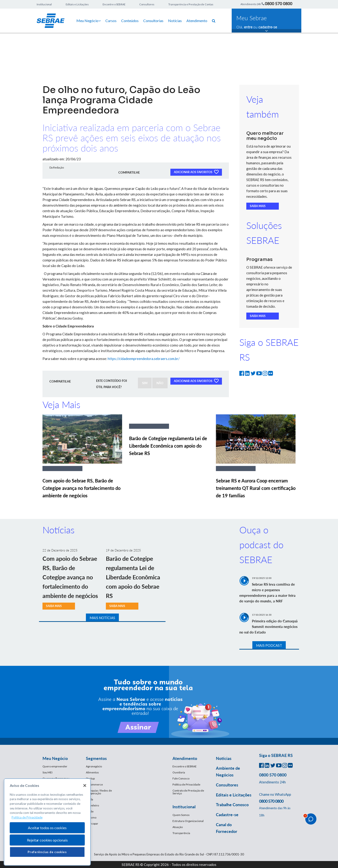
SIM (145, 383)
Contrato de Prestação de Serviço (188, 792)
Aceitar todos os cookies (47, 828)
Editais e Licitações (77, 4)
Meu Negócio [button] (55, 758)
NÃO (160, 383)
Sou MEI (47, 772)
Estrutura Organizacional (188, 821)
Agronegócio (94, 766)
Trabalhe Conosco (232, 805)
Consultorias (153, 21)
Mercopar (92, 823)
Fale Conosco (181, 778)
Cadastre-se (227, 815)
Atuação (178, 827)
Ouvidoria (179, 772)
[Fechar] (85, 785)
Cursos (111, 21)
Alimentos (92, 772)
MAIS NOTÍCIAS (102, 618)
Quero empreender (55, 766)
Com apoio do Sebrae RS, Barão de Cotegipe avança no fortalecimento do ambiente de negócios (81, 488)
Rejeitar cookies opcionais (47, 840)
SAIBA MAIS (258, 206)
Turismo (91, 817)
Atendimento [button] (185, 758)
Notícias (175, 21)
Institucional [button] (184, 807)
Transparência (181, 833)
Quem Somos (181, 815)
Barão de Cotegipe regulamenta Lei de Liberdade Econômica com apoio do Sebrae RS (168, 446)
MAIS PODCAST (269, 645)
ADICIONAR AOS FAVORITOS (196, 172)
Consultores (147, 4)
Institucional (44, 4)
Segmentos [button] (96, 758)
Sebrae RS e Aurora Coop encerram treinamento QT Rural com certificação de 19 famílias (256, 488)
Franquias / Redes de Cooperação (99, 792)
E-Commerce (94, 784)
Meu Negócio (89, 21)
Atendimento (197, 21)
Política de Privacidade (186, 784)
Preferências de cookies (47, 852)
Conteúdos (130, 21)
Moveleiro (92, 805)
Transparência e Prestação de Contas (191, 4)
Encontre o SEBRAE (114, 4)
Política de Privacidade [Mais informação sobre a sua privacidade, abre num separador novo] (27, 817)
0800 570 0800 (279, 3)
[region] (47, 822)
